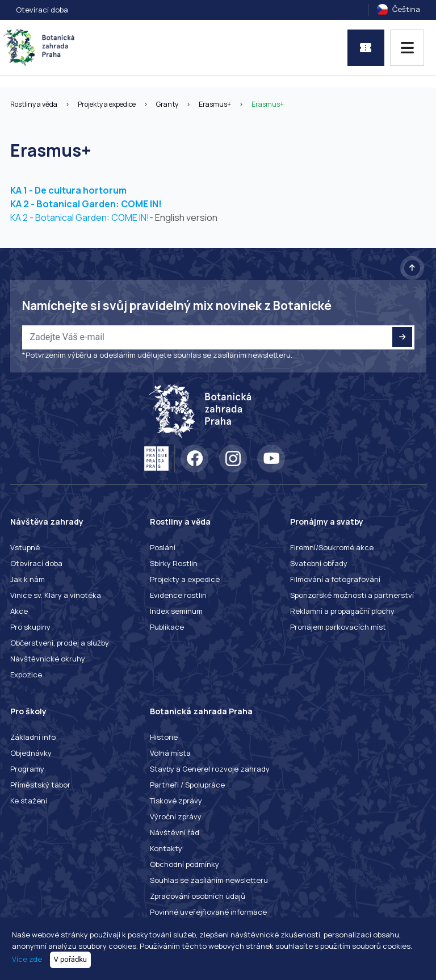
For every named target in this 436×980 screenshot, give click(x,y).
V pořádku (71, 959)
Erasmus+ (215, 104)
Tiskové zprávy (176, 801)
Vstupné (25, 547)
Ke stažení (29, 801)
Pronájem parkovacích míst (338, 627)
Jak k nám (28, 579)
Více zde (27, 959)
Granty (167, 104)
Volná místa (170, 753)
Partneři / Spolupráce (187, 785)
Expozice (26, 675)
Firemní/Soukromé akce (332, 547)
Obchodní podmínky (185, 864)
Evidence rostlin (178, 595)
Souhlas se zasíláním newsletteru (209, 880)
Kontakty (166, 848)
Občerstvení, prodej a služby (60, 643)
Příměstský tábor (40, 785)
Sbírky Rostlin (174, 563)
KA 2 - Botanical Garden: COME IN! (86, 204)
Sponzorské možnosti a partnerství (352, 595)
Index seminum (176, 611)
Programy (27, 769)
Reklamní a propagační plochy (342, 611)
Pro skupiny (30, 627)
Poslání (163, 547)
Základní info (33, 737)
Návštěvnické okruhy (48, 659)
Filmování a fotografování (335, 579)
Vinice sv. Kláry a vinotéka (56, 595)
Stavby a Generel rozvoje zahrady (210, 769)
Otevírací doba (42, 10)
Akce (19, 611)
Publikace (167, 627)
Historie (164, 737)
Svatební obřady (319, 563)
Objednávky (31, 753)
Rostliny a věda (34, 104)
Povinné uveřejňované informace (208, 912)
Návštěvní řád (175, 832)
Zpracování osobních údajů (198, 896)
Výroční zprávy (176, 816)
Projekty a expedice (107, 104)
